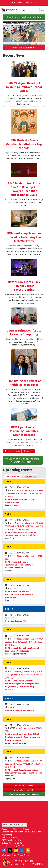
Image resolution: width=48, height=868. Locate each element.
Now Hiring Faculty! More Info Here (24, 17)
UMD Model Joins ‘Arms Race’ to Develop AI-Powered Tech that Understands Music (24, 189)
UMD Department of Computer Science (19, 10)
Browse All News (12, 451)
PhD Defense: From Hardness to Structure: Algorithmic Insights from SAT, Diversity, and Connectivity (22, 684)
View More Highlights (24, 48)
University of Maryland (24, 3)
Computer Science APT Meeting (20, 710)
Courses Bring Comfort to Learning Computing (24, 332)
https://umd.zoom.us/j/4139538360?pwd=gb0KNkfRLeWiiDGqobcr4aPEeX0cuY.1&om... (24, 526)
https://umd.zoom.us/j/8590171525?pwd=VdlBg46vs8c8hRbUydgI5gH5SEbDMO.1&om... (24, 642)
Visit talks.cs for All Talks (24, 790)
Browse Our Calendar (24, 786)
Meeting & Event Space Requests (24, 794)
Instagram (16, 850)
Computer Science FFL (15, 621)
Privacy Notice (24, 855)
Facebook (4, 850)
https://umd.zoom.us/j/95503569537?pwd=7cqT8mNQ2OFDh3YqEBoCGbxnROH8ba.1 (24, 764)
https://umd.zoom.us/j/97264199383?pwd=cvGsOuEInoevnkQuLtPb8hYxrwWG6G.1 (24, 675)
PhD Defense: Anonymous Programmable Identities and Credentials (19, 594)
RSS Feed (28, 451)
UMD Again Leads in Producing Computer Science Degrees (24, 431)
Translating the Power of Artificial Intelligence (24, 383)
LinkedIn (22, 850)
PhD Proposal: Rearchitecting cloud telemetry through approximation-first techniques (23, 773)
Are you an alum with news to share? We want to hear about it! (23, 460)
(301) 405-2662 (19, 846)
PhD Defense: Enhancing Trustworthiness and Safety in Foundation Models (19, 565)
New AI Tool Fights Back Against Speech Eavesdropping (24, 286)
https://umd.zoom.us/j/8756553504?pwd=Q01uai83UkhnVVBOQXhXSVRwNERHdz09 (24, 493)
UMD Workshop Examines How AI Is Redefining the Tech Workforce (24, 237)
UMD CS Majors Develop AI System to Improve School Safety (24, 87)
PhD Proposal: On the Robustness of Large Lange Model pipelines (22, 649)
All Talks (30, 477)
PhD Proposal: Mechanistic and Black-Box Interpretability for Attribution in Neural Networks (23, 737)
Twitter (10, 850)
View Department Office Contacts (15, 825)
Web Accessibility (9, 855)
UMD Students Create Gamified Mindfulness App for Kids (24, 144)
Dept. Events (14, 476)
